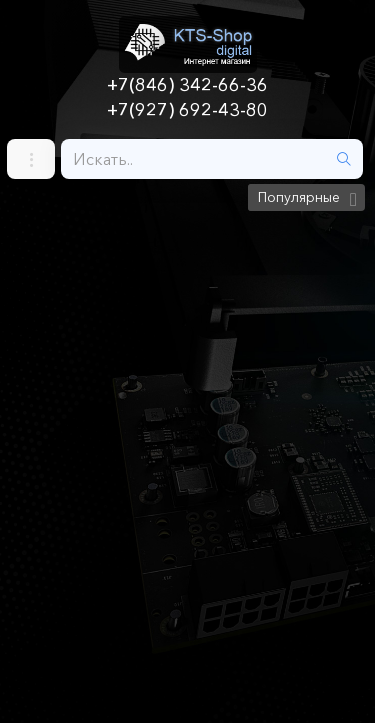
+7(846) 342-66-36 (187, 85)
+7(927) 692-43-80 (187, 110)
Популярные (299, 197)
